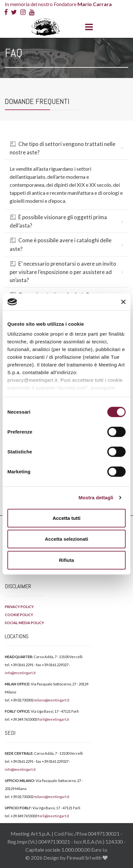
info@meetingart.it (20, 673)
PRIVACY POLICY (19, 607)
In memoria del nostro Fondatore (58, 4)
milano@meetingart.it (52, 700)
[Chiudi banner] (123, 302)
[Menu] (87, 27)
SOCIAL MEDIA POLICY (24, 623)
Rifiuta (67, 560)
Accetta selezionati (66, 539)
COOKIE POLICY (19, 615)
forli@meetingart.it (53, 719)
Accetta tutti (67, 518)
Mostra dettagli (96, 498)
